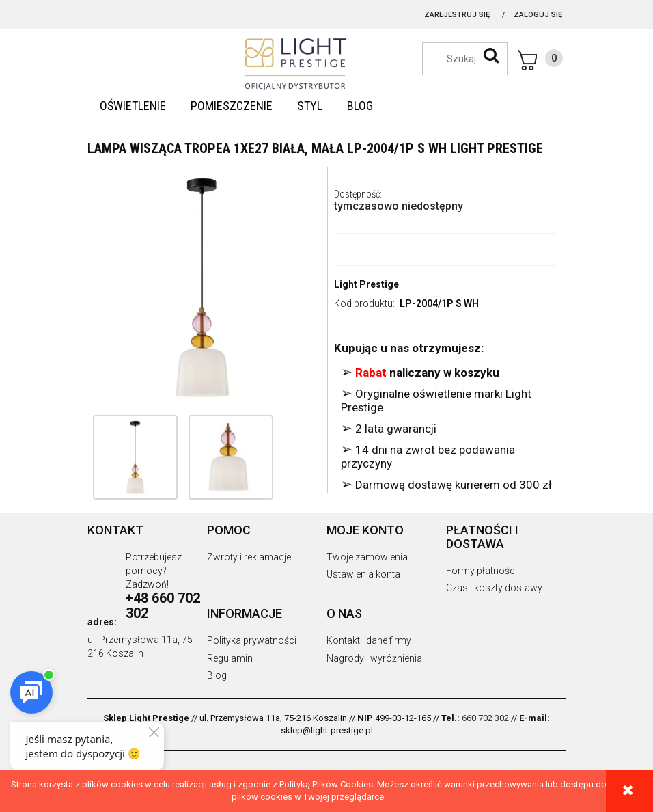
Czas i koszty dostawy (494, 588)
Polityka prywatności (252, 640)
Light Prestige (366, 284)
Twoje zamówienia (367, 557)
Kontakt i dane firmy (369, 640)
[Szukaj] (491, 55)
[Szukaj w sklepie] (472, 59)
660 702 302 (485, 718)
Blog (217, 675)
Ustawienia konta (363, 574)
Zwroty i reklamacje (249, 557)
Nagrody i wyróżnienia (374, 658)
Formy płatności (482, 571)
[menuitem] (133, 106)
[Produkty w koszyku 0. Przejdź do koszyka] (540, 60)
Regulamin (230, 658)
